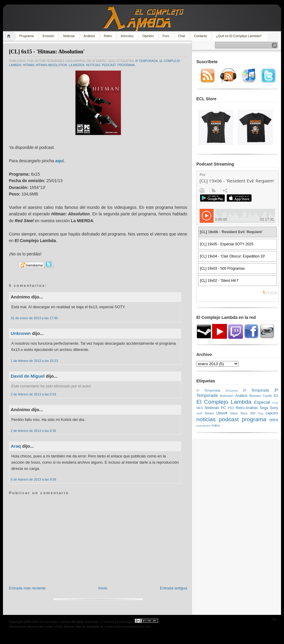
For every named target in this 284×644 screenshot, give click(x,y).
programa (126, 65)
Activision (227, 396)
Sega (264, 408)
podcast (109, 65)
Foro (166, 36)
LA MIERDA (76, 65)
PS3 (231, 408)
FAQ (275, 403)
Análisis (89, 36)
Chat (182, 36)
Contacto (201, 36)
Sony (274, 408)
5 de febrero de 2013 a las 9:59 (33, 479)
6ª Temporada (147, 61)
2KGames (232, 391)
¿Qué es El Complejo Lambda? (239, 36)
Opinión (148, 36)
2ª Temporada (256, 390)
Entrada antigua (173, 588)
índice (216, 425)
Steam (209, 413)
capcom (272, 413)
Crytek (267, 396)
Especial (262, 402)
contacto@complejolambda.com (127, 626)
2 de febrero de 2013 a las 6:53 (33, 394)
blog (261, 413)
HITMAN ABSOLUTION (52, 65)
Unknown (21, 333)
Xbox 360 (248, 413)
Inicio (103, 588)
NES (200, 408)
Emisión (48, 36)
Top (274, 619)
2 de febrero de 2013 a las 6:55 (33, 431)
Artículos (127, 36)
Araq (16, 446)
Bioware (255, 396)
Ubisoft (222, 413)
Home (10, 36)
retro (274, 420)
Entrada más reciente (27, 588)
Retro (108, 36)
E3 (276, 396)
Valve (234, 413)
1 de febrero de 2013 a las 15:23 (34, 361)
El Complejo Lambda (224, 402)
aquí (60, 161)
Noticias (69, 36)
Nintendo (212, 408)
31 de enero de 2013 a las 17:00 (34, 318)
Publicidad (124, 622)
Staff (199, 413)
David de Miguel (28, 376)
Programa (26, 36)
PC (224, 408)
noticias (93, 65)
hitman (29, 65)
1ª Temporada (208, 390)
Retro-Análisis (247, 408)
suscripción (203, 426)
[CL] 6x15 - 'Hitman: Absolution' (47, 52)
